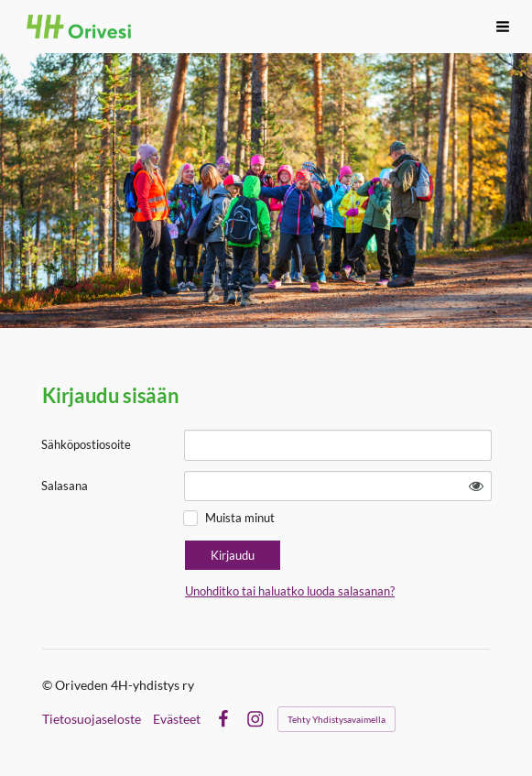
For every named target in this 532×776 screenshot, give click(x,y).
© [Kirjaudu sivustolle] (49, 685)
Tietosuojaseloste (92, 719)
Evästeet (177, 719)
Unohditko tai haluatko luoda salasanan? (290, 591)
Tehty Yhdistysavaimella (337, 719)
